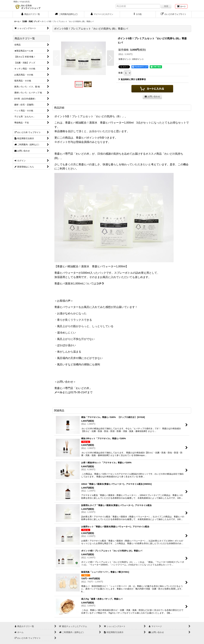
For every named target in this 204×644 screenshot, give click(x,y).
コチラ (100, 284)
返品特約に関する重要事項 (132, 79)
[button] (138, 14)
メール (58, 392)
